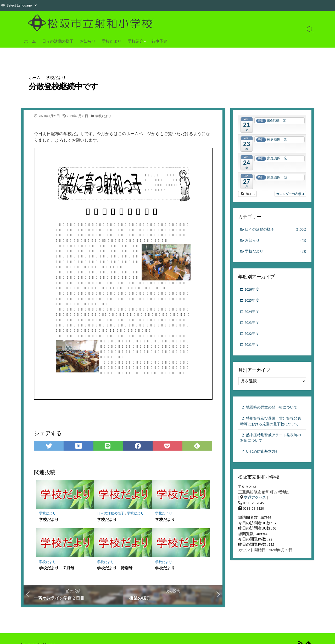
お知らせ (88, 41)
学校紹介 (136, 41)
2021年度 (252, 348)
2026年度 (252, 291)
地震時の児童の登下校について (274, 412)
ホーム (30, 41)
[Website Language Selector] (22, 5)
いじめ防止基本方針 (264, 464)
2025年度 (252, 303)
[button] (247, 194)
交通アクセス (256, 511)
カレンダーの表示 (290, 194)
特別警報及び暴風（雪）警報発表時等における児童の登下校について (272, 429)
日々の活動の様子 (58, 41)
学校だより (112, 41)
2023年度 (252, 326)
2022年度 (252, 337)
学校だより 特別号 (115, 571)
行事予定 (159, 41)
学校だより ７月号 (57, 571)
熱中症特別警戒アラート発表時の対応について (271, 450)
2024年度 (252, 314)
